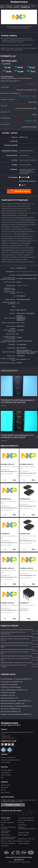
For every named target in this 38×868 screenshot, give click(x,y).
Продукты (9, 6)
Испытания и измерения (8, 843)
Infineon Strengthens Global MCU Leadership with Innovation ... (17, 656)
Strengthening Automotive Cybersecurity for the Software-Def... (17, 663)
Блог (2, 777)
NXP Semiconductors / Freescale (27, 96)
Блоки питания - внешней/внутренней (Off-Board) (9, 838)
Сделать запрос (6, 785)
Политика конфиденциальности (10, 760)
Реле (2, 825)
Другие (23, 185)
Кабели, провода (23, 835)
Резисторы (21, 822)
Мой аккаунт (5, 788)
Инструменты (5, 846)
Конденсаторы (23, 825)
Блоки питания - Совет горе (26, 839)
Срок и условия (5, 762)
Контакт (3, 790)
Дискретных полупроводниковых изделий (27, 828)
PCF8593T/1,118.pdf (31, 121)
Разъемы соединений (7, 822)
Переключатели (6, 835)
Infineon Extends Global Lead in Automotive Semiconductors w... (17, 630)
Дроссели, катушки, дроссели (10, 841)
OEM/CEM (24, 177)
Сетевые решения (24, 843)
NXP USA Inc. (24, 610)
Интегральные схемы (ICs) (22, 6)
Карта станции (5, 792)
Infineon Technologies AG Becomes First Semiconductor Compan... (18, 649)
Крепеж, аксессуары (24, 841)
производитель (5, 773)
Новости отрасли (6, 775)
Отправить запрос (13, 805)
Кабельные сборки (24, 833)
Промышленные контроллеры (6, 832)
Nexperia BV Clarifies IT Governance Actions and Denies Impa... (17, 636)
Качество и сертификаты (8, 758)
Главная (2, 6)
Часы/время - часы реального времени (17, 7)
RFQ (14, 480)
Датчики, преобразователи (26, 820)
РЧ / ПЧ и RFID (5, 820)
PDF (5, 480)
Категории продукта (7, 770)
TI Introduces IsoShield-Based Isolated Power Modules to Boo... (17, 643)
